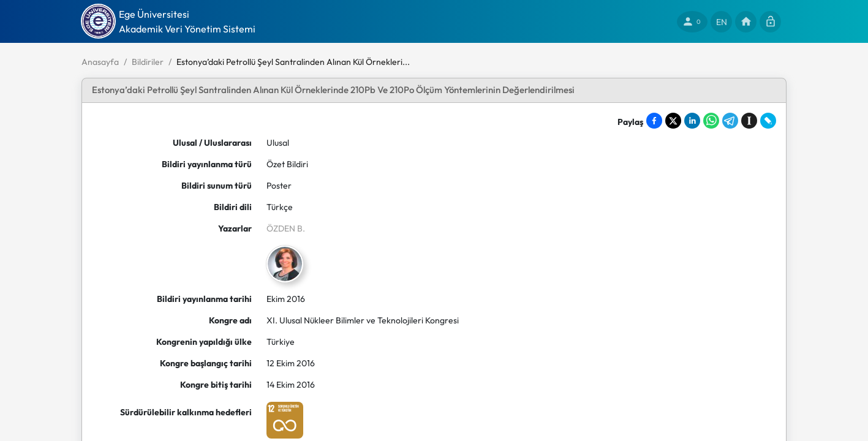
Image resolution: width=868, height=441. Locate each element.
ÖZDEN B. (286, 228)
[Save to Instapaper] (749, 121)
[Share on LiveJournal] (768, 121)
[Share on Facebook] (654, 121)
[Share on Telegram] (730, 121)
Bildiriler (148, 62)
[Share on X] (673, 121)
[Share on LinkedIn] (692, 121)
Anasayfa (100, 62)
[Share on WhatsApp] (711, 121)
